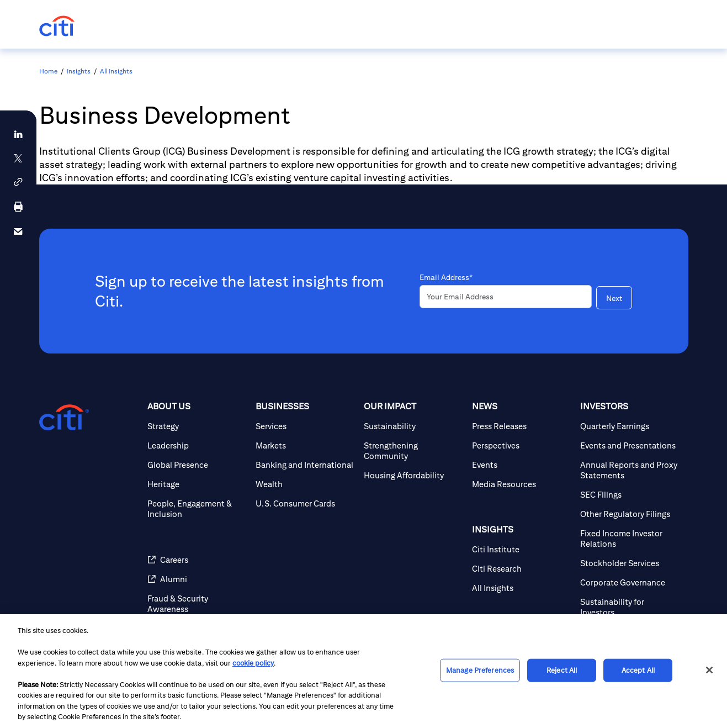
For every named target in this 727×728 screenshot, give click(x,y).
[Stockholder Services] (630, 563)
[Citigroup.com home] (64, 418)
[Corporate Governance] (630, 582)
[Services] (305, 426)
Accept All (638, 670)
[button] (18, 182)
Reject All (562, 670)
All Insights (116, 71)
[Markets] (305, 445)
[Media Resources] (522, 484)
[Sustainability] (413, 426)
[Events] (522, 465)
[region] (363, 671)
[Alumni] (197, 579)
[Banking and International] (305, 465)
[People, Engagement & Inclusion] (197, 509)
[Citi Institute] (522, 549)
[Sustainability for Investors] (630, 607)
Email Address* (446, 277)
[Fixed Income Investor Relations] (630, 539)
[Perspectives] (522, 445)
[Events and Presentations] (630, 445)
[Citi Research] (522, 569)
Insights (79, 71)
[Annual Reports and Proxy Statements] (630, 470)
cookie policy (253, 663)
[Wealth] (305, 484)
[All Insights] (522, 588)
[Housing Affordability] (413, 475)
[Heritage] (197, 484)
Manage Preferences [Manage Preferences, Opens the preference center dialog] (480, 670)
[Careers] (197, 560)
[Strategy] (197, 426)
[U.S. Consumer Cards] (305, 503)
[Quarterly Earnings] (630, 426)
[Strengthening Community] (413, 451)
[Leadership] (197, 445)
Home (48, 71)
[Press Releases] (522, 426)
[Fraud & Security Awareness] (197, 604)
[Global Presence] (197, 465)
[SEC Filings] (630, 495)
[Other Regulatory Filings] (630, 514)
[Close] (709, 670)
